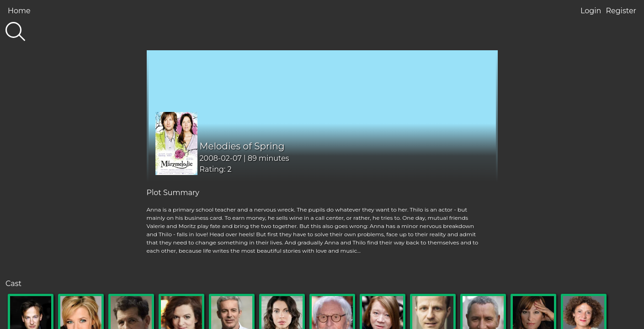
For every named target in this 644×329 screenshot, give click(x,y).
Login (591, 11)
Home (19, 11)
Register (621, 11)
